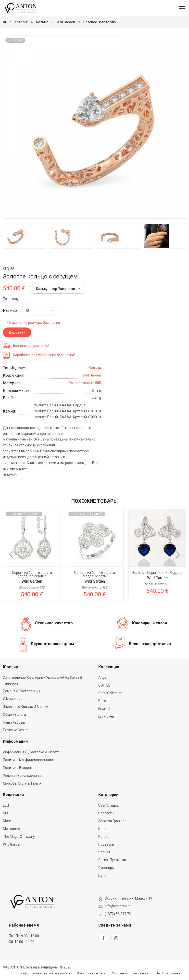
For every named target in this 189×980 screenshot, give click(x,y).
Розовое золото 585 (100, 22)
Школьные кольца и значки (26, 707)
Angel (103, 678)
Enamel (104, 709)
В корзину (17, 332)
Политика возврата (19, 768)
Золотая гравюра (112, 821)
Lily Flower (106, 716)
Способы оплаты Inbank (22, 783)
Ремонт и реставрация (22, 691)
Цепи (102, 876)
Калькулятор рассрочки (58, 289)
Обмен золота (14, 715)
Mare (7, 821)
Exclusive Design (16, 730)
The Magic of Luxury (19, 837)
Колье (103, 829)
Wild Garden (66, 22)
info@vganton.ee (118, 906)
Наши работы (14, 722)
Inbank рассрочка (167, 973)
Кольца (42, 22)
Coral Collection (110, 693)
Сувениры (106, 868)
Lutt (6, 805)
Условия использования (23, 776)
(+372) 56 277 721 (119, 914)
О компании (13, 699)
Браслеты (106, 813)
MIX (6, 813)
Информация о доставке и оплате (31, 752)
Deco (102, 701)
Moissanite (11, 829)
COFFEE (104, 685)
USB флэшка (108, 805)
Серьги (104, 852)
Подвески (106, 844)
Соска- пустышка (112, 860)
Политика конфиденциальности (29, 760)
